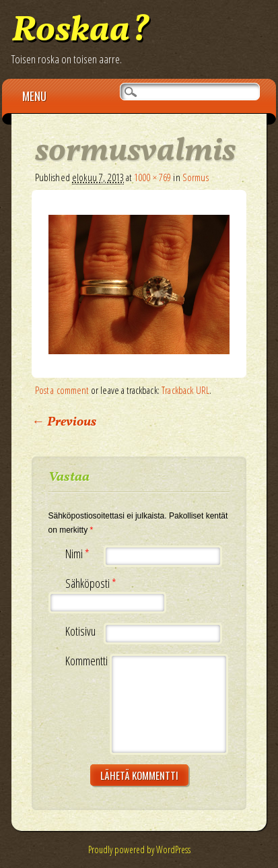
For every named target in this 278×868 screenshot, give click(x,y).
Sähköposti (93, 583)
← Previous (64, 422)
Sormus (196, 177)
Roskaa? (80, 31)
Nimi (79, 554)
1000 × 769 (153, 177)
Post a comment (62, 390)
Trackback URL (185, 390)
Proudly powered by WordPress (139, 849)
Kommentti (86, 661)
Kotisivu (80, 631)
